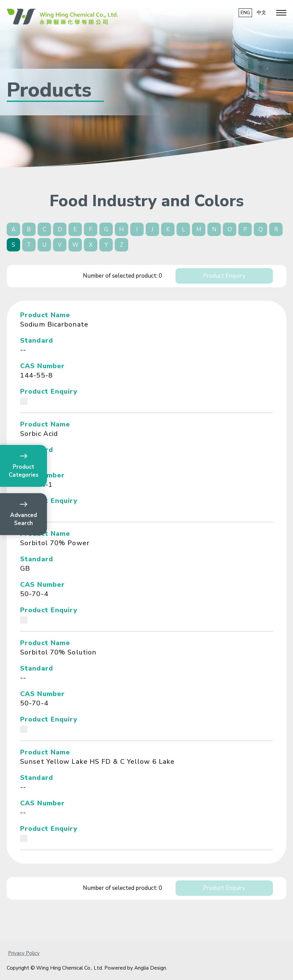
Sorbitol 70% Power (55, 543)
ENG (245, 13)
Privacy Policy (24, 953)
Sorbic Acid (39, 434)
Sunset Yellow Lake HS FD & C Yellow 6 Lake (97, 762)
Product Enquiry (224, 276)
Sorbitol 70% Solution (58, 652)
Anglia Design (150, 968)
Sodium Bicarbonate (54, 324)
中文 (261, 13)
